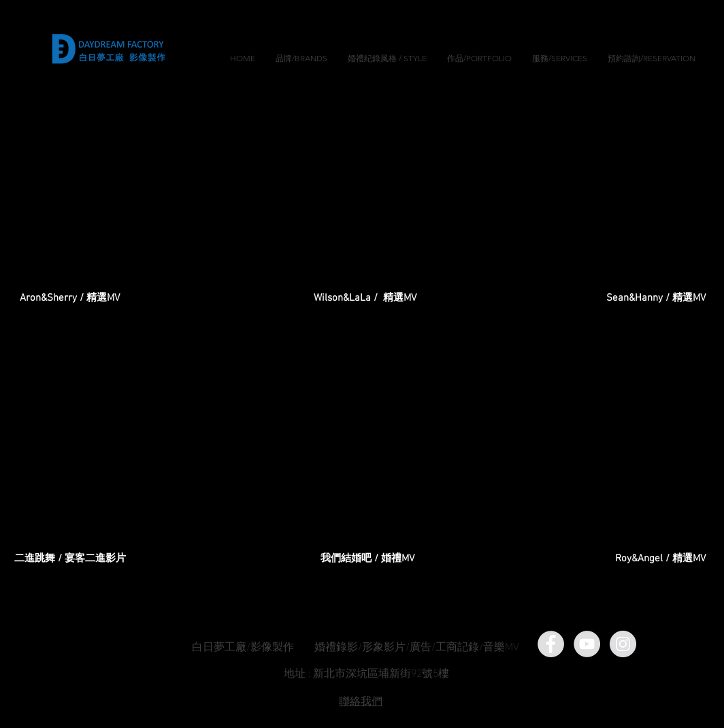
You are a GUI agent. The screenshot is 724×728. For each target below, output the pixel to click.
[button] (387, 59)
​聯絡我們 (361, 700)
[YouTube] (587, 644)
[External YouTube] (365, 198)
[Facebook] (551, 644)
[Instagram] (623, 644)
